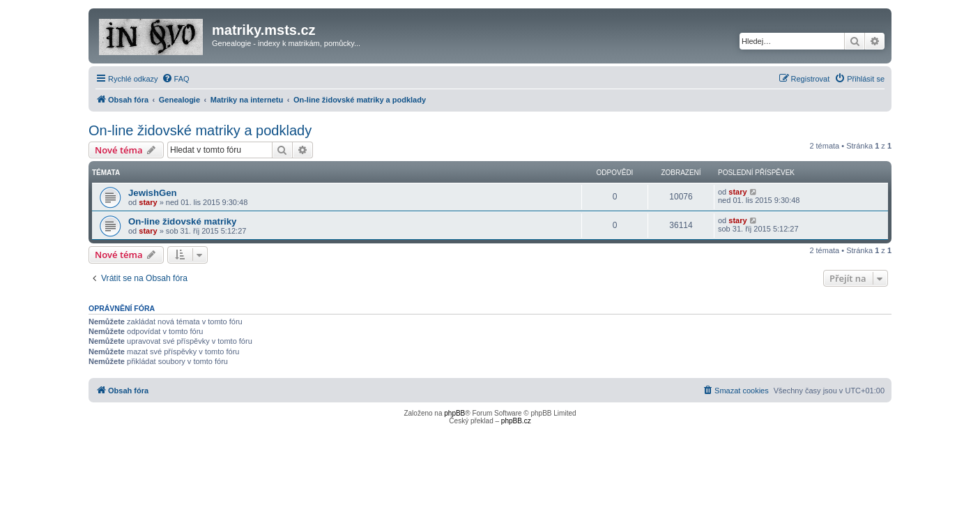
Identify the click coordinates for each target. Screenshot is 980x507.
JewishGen (153, 193)
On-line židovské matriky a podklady (200, 130)
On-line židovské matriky (182, 221)
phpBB (454, 413)
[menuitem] (176, 79)
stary (148, 202)
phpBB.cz (516, 421)
